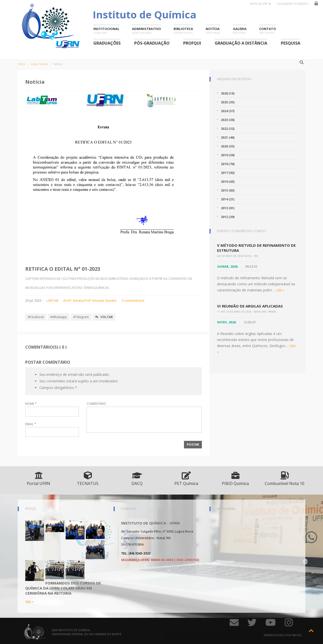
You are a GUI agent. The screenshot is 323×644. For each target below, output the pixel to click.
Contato (268, 31)
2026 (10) (228, 93)
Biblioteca (183, 31)
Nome (31, 404)
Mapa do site (260, 4)
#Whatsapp (59, 317)
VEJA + (30, 602)
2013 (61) (228, 208)
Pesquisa (291, 43)
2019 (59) (228, 155)
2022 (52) (228, 129)
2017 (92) (228, 173)
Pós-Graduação (152, 43)
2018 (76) (228, 164)
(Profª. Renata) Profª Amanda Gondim (90, 301)
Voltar (104, 317)
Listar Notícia (39, 64)
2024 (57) (228, 111)
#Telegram (81, 317)
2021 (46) (228, 137)
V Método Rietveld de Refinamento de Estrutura (256, 248)
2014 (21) (228, 199)
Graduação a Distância (241, 43)
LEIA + (280, 290)
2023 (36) (228, 120)
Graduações (107, 43)
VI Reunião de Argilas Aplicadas (250, 306)
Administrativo (146, 31)
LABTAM (52, 301)
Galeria (240, 31)
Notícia (213, 31)
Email (31, 424)
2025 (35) (228, 102)
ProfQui (192, 43)
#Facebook (36, 317)
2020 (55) (228, 146)
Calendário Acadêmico (293, 4)
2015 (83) (228, 190)
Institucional (106, 31)
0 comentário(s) (133, 301)
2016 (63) (228, 181)
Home (21, 64)
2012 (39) (228, 217)
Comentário (96, 404)
